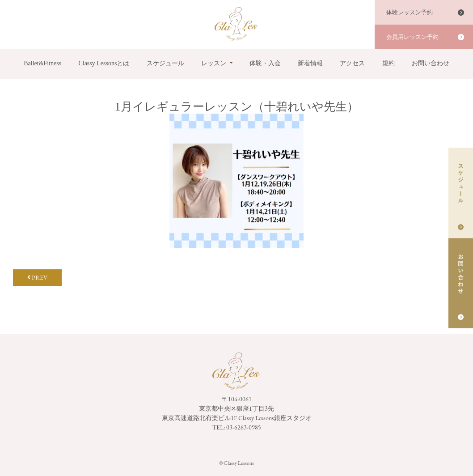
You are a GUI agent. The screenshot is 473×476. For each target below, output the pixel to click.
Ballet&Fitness (42, 63)
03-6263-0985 (244, 427)
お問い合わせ (431, 63)
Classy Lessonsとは (104, 63)
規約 (389, 63)
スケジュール (165, 63)
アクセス (352, 63)
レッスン (214, 63)
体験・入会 (265, 63)
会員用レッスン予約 (412, 37)
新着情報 (310, 63)
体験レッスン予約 (410, 12)
